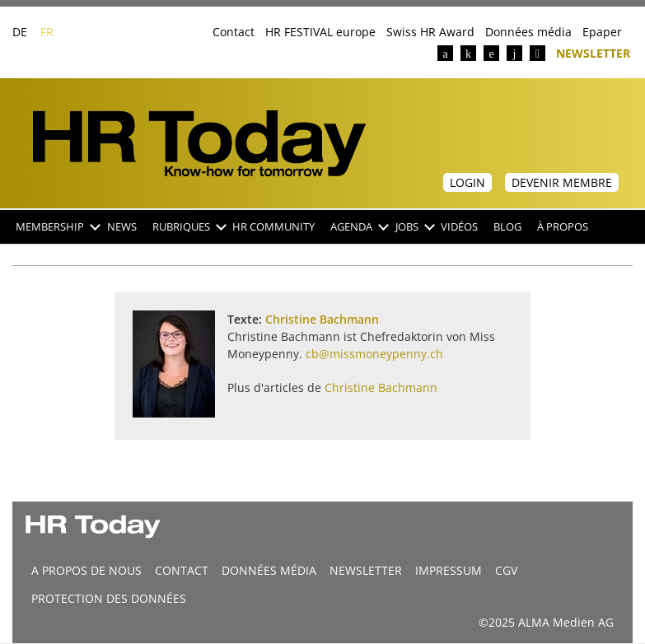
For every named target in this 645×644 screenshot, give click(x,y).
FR (47, 32)
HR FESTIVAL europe (320, 32)
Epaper (602, 32)
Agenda (359, 227)
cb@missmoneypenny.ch (374, 354)
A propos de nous (86, 570)
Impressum (449, 570)
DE (20, 32)
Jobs (414, 227)
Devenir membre (562, 182)
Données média (528, 32)
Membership (57, 227)
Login (467, 182)
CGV (506, 570)
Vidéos (459, 227)
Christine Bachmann (322, 319)
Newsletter (593, 52)
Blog (507, 227)
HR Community (273, 227)
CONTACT (182, 570)
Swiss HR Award (430, 32)
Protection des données (109, 598)
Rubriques (189, 227)
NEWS (122, 227)
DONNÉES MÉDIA (269, 570)
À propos (563, 227)
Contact (234, 32)
